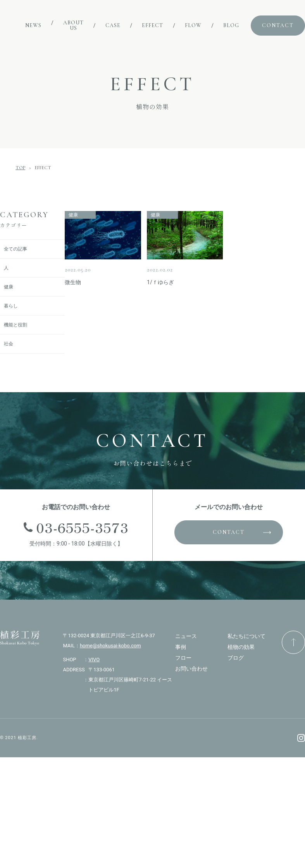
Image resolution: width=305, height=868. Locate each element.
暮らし (11, 306)
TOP (20, 168)
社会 (9, 344)
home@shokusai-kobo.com (110, 646)
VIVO (94, 660)
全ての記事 (16, 249)
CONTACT (229, 532)
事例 (181, 647)
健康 (9, 287)
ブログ (236, 658)
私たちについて (246, 636)
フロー (183, 658)
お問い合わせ (191, 669)
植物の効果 (241, 647)
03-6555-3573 (82, 527)
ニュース (186, 636)
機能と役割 (16, 325)
